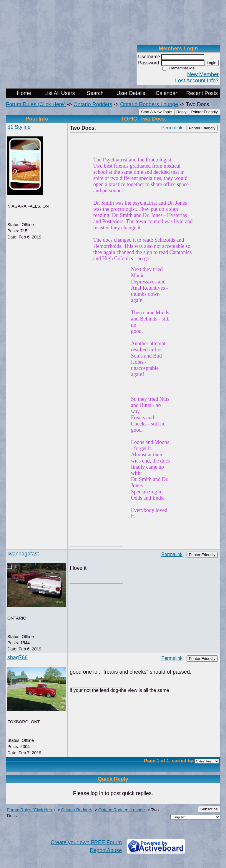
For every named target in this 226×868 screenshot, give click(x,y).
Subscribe (209, 809)
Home (24, 93)
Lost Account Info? (197, 81)
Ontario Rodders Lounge (149, 104)
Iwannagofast (23, 554)
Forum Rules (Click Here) (36, 104)
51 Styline (19, 127)
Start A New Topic (156, 112)
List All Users (59, 93)
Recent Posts (202, 93)
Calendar (166, 93)
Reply (182, 112)
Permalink (172, 128)
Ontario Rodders (93, 104)
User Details (131, 93)
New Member (203, 74)
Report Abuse (106, 850)
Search (95, 93)
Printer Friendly (205, 112)
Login (211, 63)
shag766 (18, 657)
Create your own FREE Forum (86, 842)
